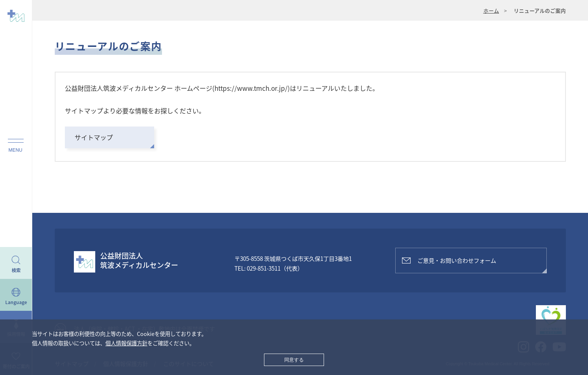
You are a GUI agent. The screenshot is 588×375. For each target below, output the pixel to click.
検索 (16, 270)
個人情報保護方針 (126, 343)
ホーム (491, 11)
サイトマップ (94, 137)
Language (16, 302)
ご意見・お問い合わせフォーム (457, 260)
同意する (294, 360)
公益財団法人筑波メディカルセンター (139, 261)
